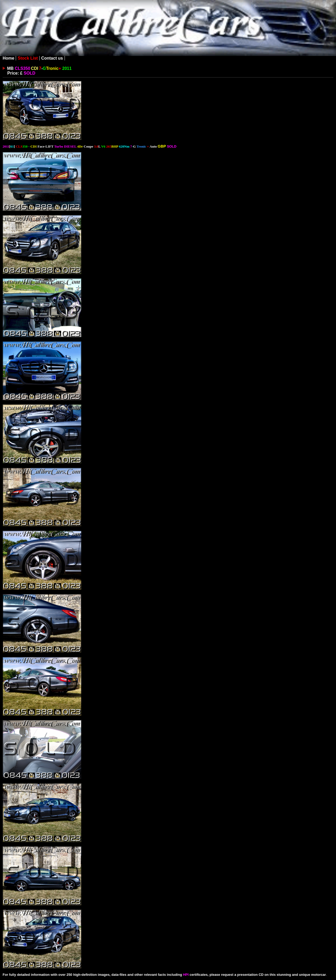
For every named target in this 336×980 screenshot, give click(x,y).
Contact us (52, 58)
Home (8, 58)
